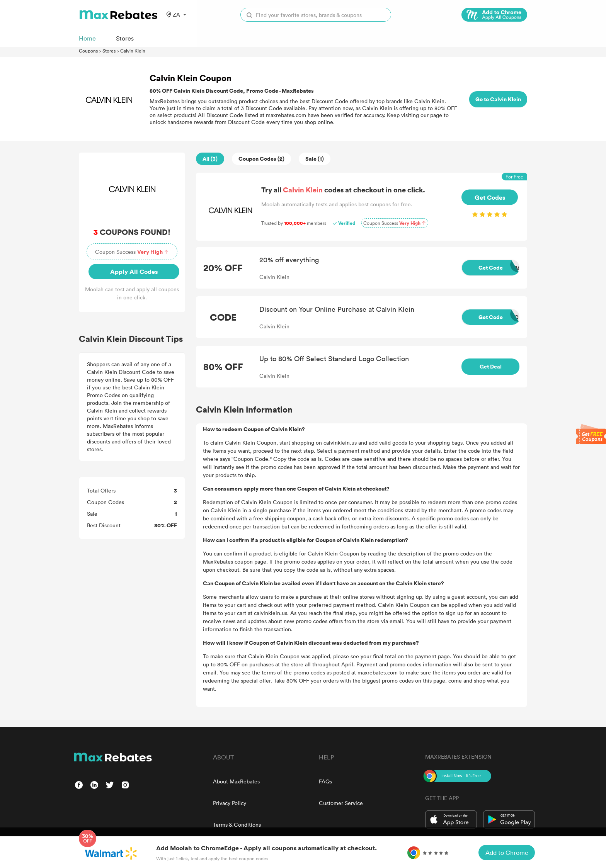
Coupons (88, 51)
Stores (109, 51)
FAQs (325, 781)
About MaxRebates (236, 781)
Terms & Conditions (237, 825)
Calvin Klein (133, 51)
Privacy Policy (230, 803)
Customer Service (341, 803)
